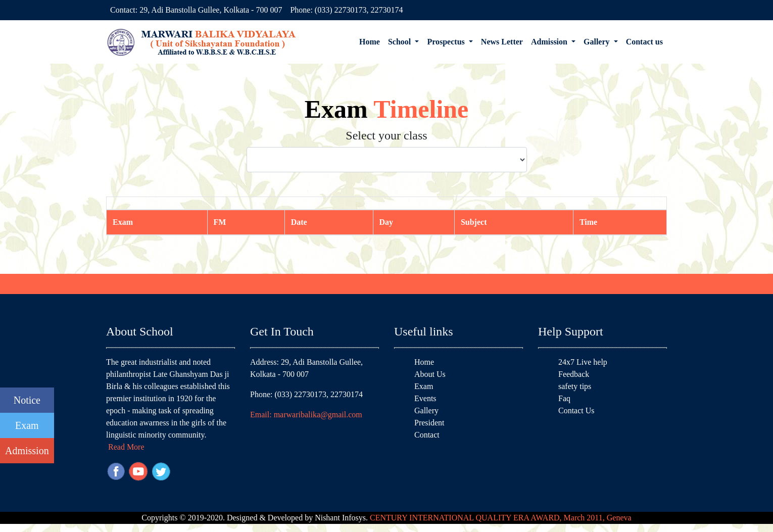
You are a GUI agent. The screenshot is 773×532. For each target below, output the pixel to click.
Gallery (426, 410)
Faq (564, 398)
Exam (27, 425)
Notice (27, 400)
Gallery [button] (598, 42)
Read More (126, 447)
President (429, 423)
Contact (427, 435)
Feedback (574, 374)
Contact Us (576, 410)
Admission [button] (550, 42)
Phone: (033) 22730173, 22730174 (346, 10)
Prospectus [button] (447, 42)
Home (370, 42)
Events (425, 398)
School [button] (400, 42)
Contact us (644, 42)
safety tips (575, 386)
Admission (27, 451)
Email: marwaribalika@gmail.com (306, 415)
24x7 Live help (583, 362)
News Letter (502, 42)
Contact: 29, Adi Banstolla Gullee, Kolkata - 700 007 (196, 10)
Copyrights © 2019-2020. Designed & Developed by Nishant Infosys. (386, 518)
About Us (430, 374)
